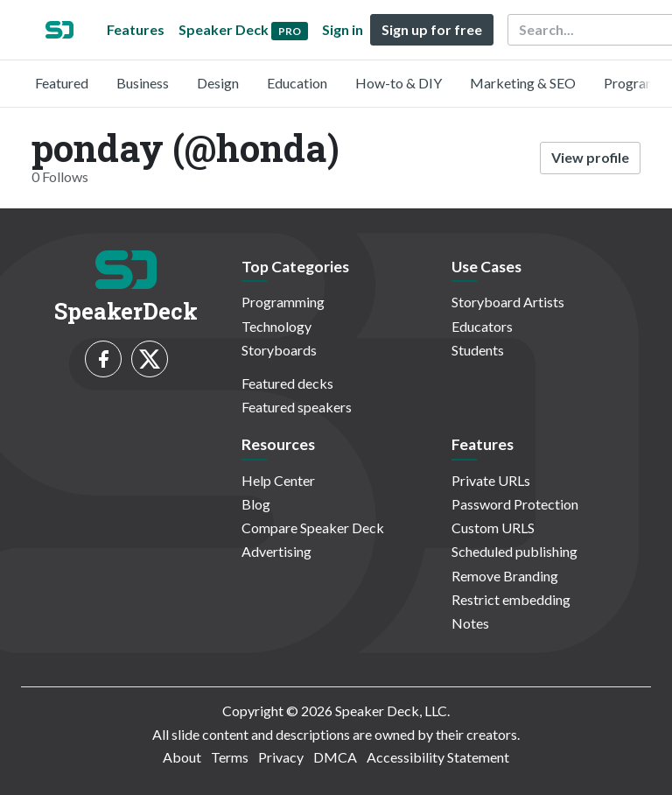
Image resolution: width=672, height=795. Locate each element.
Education (297, 83)
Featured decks (287, 383)
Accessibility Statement (438, 757)
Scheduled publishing (514, 551)
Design (218, 83)
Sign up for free (432, 29)
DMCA (335, 757)
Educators (482, 326)
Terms (230, 757)
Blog (256, 504)
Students (478, 350)
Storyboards (279, 350)
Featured (62, 83)
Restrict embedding (511, 599)
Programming (283, 302)
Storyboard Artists (508, 302)
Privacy (281, 757)
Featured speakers (297, 407)
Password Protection (515, 504)
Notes (470, 623)
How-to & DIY (399, 83)
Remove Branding (505, 576)
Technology (276, 326)
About (182, 757)
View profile (590, 157)
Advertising (276, 551)
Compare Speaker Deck (313, 528)
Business (143, 83)
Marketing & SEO (523, 83)
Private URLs (491, 480)
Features (136, 29)
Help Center (278, 480)
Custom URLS (493, 528)
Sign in (343, 29)
